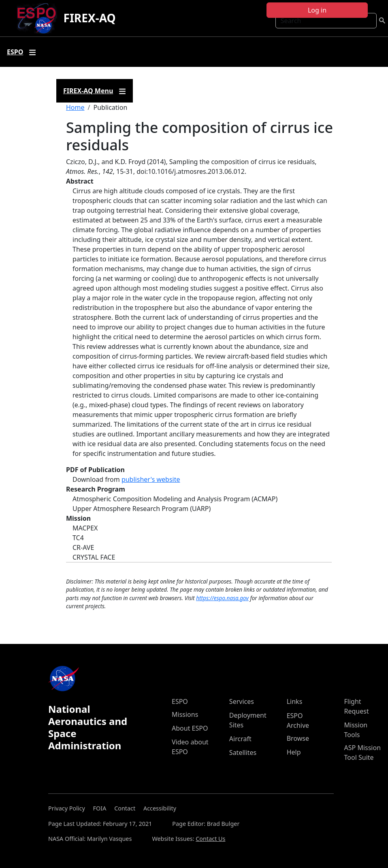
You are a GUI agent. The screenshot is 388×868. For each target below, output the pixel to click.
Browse (298, 738)
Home (75, 107)
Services (242, 701)
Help (294, 752)
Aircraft (240, 739)
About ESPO (190, 728)
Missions (185, 714)
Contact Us (210, 839)
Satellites (243, 753)
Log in (317, 10)
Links (295, 701)
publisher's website (151, 479)
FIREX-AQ (90, 18)
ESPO (180, 701)
